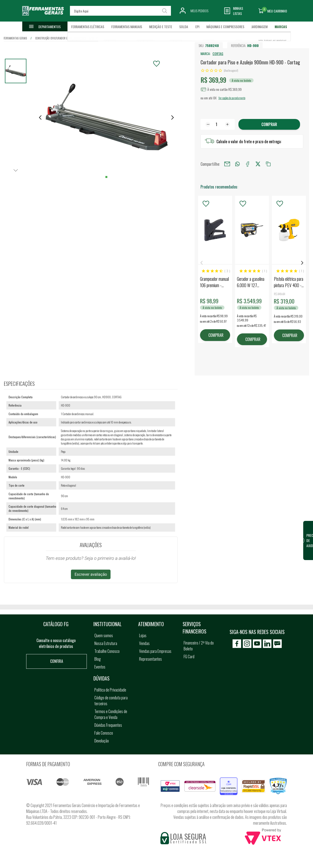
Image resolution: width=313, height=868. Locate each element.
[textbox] (120, 11)
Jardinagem (259, 27)
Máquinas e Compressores (225, 27)
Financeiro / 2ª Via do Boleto (199, 646)
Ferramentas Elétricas (88, 27)
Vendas (144, 643)
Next (302, 263)
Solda (184, 27)
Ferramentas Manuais (127, 27)
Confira (57, 661)
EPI (197, 27)
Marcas (281, 27)
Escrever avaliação (91, 574)
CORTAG (218, 53)
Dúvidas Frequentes (108, 725)
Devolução (102, 741)
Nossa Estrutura (106, 643)
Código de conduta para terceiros (111, 701)
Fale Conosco (104, 733)
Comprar (269, 124)
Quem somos (104, 635)
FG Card (189, 657)
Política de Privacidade (110, 690)
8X (215, 98)
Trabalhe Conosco (107, 651)
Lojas (143, 635)
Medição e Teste (161, 27)
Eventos (100, 667)
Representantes (151, 659)
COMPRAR (216, 335)
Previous (201, 263)
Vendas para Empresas (155, 651)
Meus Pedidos (199, 11)
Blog (98, 659)
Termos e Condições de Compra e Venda (111, 714)
